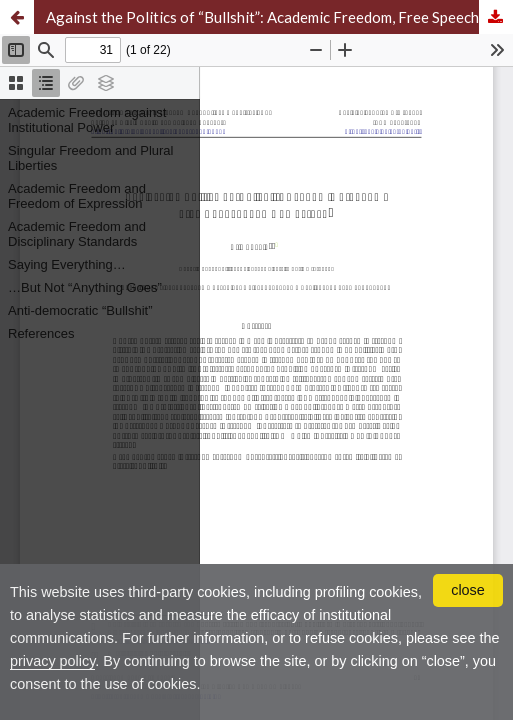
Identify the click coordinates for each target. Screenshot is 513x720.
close (468, 590)
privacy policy (52, 661)
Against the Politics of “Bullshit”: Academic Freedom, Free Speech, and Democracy (279, 17)
